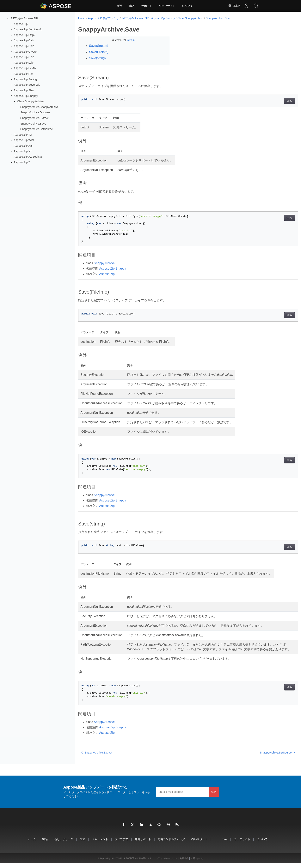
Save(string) (97, 58)
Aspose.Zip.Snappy (26, 96)
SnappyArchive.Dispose (35, 112)
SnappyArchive (104, 263)
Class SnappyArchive (30, 101)
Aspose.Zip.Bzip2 (25, 35)
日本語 (234, 6)
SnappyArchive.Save (33, 123)
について (187, 6)
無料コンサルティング (171, 844)
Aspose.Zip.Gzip (24, 57)
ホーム (32, 844)
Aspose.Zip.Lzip (24, 63)
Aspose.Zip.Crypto (25, 51)
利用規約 (184, 863)
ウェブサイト (167, 6)
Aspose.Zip (21, 24)
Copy (274, 101)
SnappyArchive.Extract (34, 118)
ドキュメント (100, 844)
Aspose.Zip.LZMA (25, 68)
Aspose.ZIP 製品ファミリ (103, 18)
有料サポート (200, 844)
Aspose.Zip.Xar (23, 146)
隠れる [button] (128, 40)
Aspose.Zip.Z (22, 162)
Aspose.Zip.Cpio (24, 46)
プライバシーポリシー (167, 863)
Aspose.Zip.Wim (24, 140)
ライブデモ (121, 844)
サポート (147, 6)
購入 (132, 6)
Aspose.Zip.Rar (23, 74)
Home (82, 18)
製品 (120, 6)
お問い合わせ (197, 863)
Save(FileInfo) (99, 52)
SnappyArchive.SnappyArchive (40, 107)
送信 (214, 796)
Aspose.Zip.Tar (23, 135)
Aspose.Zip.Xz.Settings (28, 157)
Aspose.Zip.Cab (24, 40)
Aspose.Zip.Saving (25, 79)
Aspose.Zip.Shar (24, 90)
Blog (224, 844)
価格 (83, 844)
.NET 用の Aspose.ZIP (24, 18)
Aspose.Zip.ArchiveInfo (28, 29)
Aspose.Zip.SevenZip (27, 85)
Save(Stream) (99, 46)
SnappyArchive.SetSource (37, 129)
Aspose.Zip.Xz (23, 151)
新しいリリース (64, 844)
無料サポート (143, 844)
